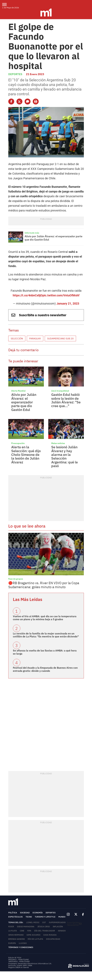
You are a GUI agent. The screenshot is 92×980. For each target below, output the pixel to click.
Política (13, 913)
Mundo (62, 917)
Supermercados (57, 922)
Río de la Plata (35, 939)
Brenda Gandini (17, 939)
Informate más (32, 233)
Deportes (15, 74)
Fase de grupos (16, 579)
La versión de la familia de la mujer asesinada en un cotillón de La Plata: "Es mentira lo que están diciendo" (46, 635)
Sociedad (25, 913)
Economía (38, 913)
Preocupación (18, 443)
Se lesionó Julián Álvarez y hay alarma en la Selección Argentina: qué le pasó (65, 456)
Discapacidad (53, 939)
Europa (12, 943)
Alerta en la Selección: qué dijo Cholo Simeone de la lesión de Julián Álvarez (26, 454)
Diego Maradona (26, 927)
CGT (44, 922)
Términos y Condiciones (21, 947)
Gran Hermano (16, 935)
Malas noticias (58, 443)
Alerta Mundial (18, 391)
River (11, 927)
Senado (62, 931)
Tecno (29, 917)
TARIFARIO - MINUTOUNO (19, 961)
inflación (58, 927)
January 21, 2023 (68, 303)
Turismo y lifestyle (45, 917)
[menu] (6, 4)
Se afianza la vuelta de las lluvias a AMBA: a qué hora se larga (45, 652)
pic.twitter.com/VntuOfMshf (61, 295)
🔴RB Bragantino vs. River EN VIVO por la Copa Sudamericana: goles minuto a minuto (44, 585)
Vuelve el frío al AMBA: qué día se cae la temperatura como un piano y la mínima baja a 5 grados (45, 618)
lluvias (23, 943)
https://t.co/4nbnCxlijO (28, 295)
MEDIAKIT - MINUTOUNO (19, 959)
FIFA (29, 931)
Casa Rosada (50, 935)
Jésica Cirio (44, 927)
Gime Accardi (33, 935)
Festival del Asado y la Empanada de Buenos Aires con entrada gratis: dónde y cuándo (45, 669)
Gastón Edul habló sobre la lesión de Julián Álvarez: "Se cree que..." (66, 400)
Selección (17, 338)
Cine (22, 931)
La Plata (13, 931)
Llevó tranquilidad (60, 391)
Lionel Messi (33, 922)
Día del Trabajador (45, 931)
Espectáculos (15, 917)
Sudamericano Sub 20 (60, 338)
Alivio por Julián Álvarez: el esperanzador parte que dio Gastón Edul (53, 238)
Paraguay (35, 338)
